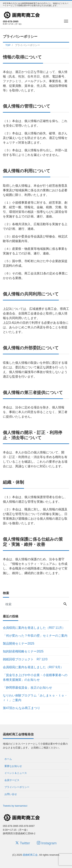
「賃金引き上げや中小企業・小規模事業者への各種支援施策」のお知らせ (35, 677)
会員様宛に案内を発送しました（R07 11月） (34, 628)
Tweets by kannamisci (15, 806)
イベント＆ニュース (16, 773)
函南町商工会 (30, 855)
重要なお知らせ (13, 766)
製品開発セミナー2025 (19, 643)
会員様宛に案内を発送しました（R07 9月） (33, 667)
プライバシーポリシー (17, 787)
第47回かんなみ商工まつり (22, 708)
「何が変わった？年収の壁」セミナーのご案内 (35, 636)
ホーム (8, 759)
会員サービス (12, 780)
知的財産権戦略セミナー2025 (23, 651)
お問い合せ (11, 794)
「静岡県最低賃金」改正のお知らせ (27, 688)
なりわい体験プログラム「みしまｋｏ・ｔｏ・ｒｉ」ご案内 (35, 698)
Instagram (47, 843)
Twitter (23, 843)
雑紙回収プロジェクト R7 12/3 (25, 659)
